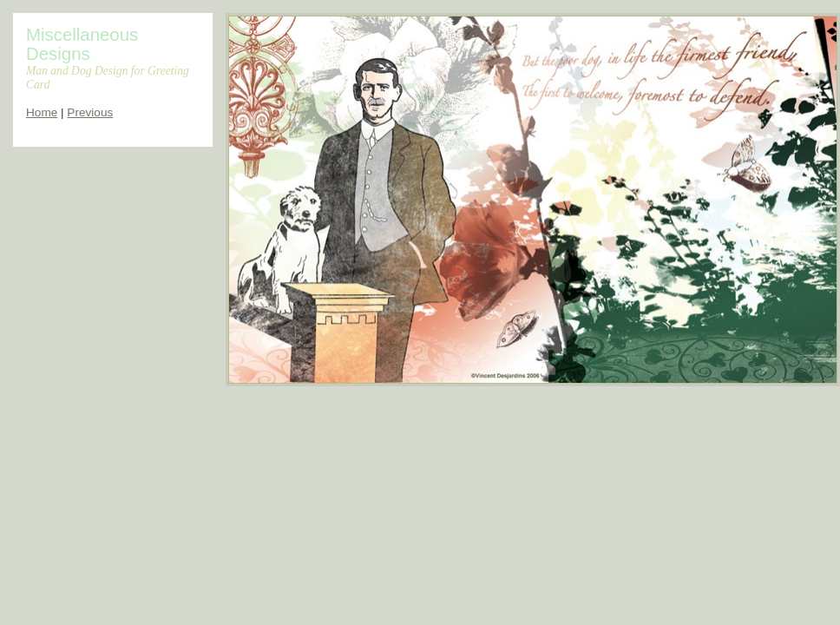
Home (42, 112)
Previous (90, 112)
